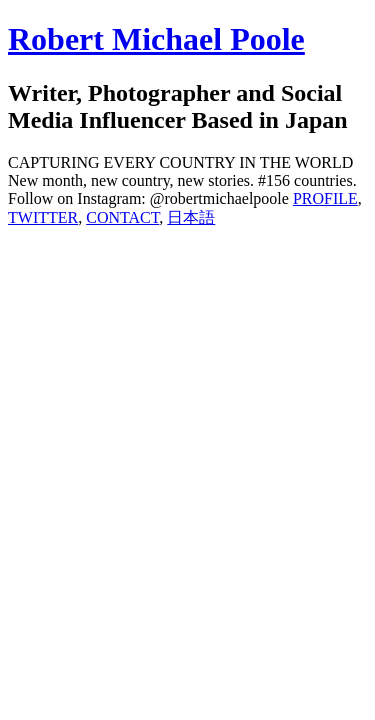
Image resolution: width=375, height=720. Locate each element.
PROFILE (325, 198)
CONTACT (122, 217)
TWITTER (43, 217)
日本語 (191, 217)
